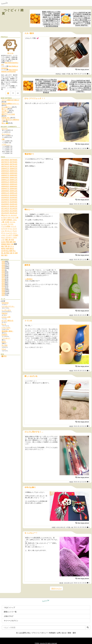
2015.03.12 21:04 (80, 482)
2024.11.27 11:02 (80, 74)
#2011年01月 (61, 527)
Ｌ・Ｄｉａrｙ (6, 310)
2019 (3, 274)
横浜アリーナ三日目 (8, 114)
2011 (3, 288)
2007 (3, 295)
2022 (3, 268)
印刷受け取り (6, 118)
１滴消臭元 (29, 279)
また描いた (5, 111)
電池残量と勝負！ (7, 331)
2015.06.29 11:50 (80, 259)
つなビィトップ (9, 607)
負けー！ (5, 109)
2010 (3, 290)
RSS (4, 356)
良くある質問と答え (23, 633)
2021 (3, 270)
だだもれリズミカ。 (8, 306)
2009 (3, 292)
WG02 (4, 342)
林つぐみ (10, 53)
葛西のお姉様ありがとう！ (10, 104)
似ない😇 (5, 123)
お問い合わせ (62, 633)
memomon (5, 303)
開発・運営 (72, 633)
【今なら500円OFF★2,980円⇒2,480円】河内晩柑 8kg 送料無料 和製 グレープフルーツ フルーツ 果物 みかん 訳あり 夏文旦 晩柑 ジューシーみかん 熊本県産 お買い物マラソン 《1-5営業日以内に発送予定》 (82, 19)
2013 (3, 285)
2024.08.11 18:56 (80, 148)
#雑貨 (63, 74)
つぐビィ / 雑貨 (13, 12)
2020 (3, 272)
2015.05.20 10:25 (80, 315)
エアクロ (5, 129)
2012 (3, 286)
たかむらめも (6, 328)
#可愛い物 (70, 74)
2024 (3, 265)
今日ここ (5, 112)
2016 (3, 279)
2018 (3, 276)
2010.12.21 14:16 (80, 583)
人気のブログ (9, 616)
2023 (3, 267)
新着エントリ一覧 (10, 612)
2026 (3, 261)
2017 (3, 277)
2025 (3, 263)
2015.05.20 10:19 (80, 371)
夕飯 (3, 139)
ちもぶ (4, 349)
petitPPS (4, 335)
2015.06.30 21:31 (80, 204)
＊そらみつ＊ (6, 338)
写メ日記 (5, 345)
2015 (3, 281)
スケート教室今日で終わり (10, 100)
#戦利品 (58, 74)
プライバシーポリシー (40, 633)
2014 (3, 283)
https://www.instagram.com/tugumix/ (9, 71)
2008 (3, 293)
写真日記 (5, 313)
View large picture (82, 70)
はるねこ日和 (6, 317)
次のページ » (56, 588)
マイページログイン (11, 621)
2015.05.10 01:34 (80, 426)
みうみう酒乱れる (7, 321)
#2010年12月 (68, 583)
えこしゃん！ (6, 134)
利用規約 (52, 633)
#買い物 (70, 149)
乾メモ (4, 324)
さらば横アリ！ (7, 107)
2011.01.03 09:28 (80, 527)
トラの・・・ (6, 144)
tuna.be (46, 601)
